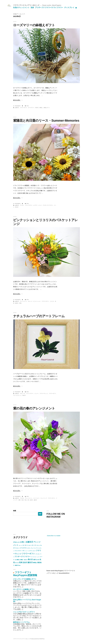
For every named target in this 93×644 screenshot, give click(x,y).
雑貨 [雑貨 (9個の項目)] (16, 565)
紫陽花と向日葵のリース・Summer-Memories (46, 121)
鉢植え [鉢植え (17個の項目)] (35, 563)
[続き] (76, 8)
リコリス (52, 301)
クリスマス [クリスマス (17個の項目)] (23, 548)
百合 (26, 500)
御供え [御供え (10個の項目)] (18, 560)
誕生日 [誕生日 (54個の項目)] (30, 562)
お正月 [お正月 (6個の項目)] (18, 542)
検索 (15, 511)
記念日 (31, 500)
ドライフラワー (29, 205)
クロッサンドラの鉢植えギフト (25, 579)
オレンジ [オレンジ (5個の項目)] (20, 545)
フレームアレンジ (17, 395)
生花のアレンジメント (21, 8)
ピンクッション (37, 301)
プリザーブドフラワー (48, 205)
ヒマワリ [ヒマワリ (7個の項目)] (30, 551)
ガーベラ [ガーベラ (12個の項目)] (34, 545)
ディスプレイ (69, 8)
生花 (22, 500)
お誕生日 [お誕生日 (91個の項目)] (29, 542)
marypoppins (18, 106)
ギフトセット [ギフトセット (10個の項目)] (16, 548)
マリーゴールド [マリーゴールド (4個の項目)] (34, 557)
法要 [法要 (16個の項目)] (34, 560)
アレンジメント (24, 301)
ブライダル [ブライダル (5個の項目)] (37, 554)
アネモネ (22, 498)
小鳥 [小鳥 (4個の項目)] (16, 560)
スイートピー (36, 498)
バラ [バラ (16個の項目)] (23, 551)
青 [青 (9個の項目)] (18, 565)
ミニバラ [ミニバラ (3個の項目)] (38, 557)
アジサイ (22, 205)
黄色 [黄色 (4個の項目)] (20, 565)
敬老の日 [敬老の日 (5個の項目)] (26, 560)
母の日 (37, 108)
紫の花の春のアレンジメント (34, 408)
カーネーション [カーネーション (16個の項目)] (27, 545)
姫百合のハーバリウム (21, 622)
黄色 (20, 303)
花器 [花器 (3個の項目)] (18, 563)
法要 (19, 500)
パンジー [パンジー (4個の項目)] (26, 551)
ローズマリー (31, 108)
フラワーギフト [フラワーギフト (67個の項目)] (28, 554)
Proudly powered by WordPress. (38, 639)
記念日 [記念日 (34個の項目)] (25, 562)
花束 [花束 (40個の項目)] (21, 562)
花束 (32, 8)
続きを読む (17, 100)
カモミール (22, 394)
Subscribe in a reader (54, 536)
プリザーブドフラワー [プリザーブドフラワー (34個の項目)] (22, 557)
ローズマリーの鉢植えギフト (34, 25)
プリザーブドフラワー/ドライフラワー (49, 8)
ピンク (40, 205)
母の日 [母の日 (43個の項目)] (30, 559)
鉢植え (41, 108)
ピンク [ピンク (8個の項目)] (34, 551)
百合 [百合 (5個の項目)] (16, 563)
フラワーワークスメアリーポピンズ (26, 5)
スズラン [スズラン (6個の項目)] (29, 548)
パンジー (36, 394)
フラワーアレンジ (44, 394)
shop (28, 106)
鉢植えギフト (47, 108)
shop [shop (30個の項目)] (15, 542)
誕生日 (17, 303)
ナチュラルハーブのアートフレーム (39, 316)
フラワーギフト (24, 108)
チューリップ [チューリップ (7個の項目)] (34, 548)
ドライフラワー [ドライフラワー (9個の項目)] (18, 551)
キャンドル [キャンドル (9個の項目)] (39, 545)
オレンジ (30, 301)
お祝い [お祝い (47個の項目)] (23, 542)
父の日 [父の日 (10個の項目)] (38, 560)
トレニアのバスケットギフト (24, 612)
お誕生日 (17, 108)
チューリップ (44, 498)
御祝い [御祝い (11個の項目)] (22, 560)
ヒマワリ (35, 205)
